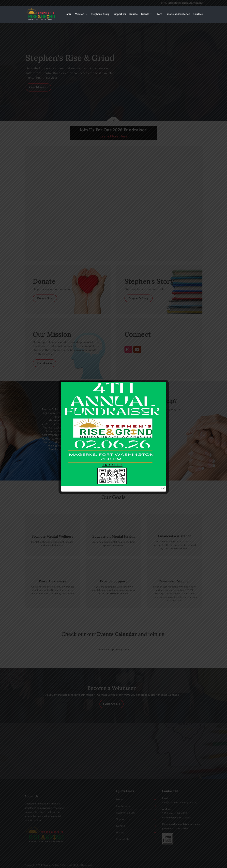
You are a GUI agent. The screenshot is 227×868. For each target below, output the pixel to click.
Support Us (119, 14)
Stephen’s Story (100, 14)
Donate (133, 14)
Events (145, 14)
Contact (198, 14)
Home (68, 14)
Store (159, 14)
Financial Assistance (178, 14)
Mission (80, 14)
